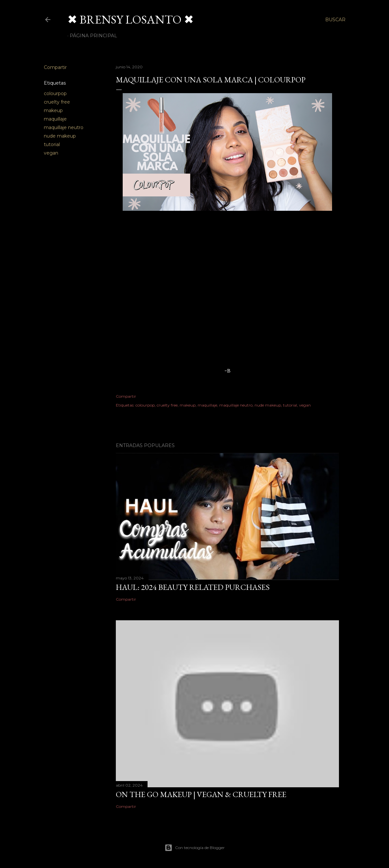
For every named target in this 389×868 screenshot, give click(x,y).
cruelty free (57, 102)
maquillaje (55, 119)
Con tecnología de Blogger (195, 848)
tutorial (52, 144)
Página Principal (93, 36)
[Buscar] (335, 20)
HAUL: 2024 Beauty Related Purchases (193, 587)
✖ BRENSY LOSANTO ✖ (131, 19)
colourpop (55, 93)
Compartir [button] (55, 67)
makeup (53, 110)
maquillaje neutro (64, 127)
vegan (51, 153)
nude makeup (60, 136)
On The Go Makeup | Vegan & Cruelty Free (201, 794)
